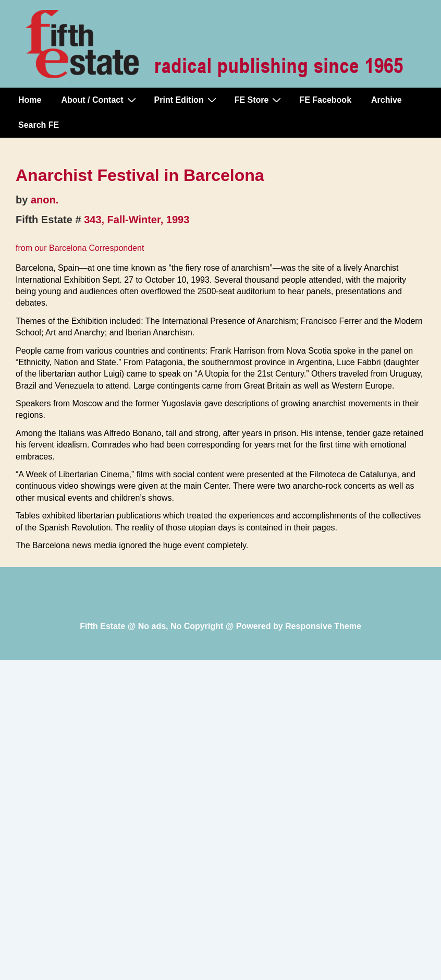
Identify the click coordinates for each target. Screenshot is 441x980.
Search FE (39, 125)
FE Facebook (325, 100)
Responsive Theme (323, 626)
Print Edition (187, 100)
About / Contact (100, 100)
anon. (45, 200)
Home (30, 100)
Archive (387, 100)
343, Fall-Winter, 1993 (137, 220)
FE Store (259, 100)
